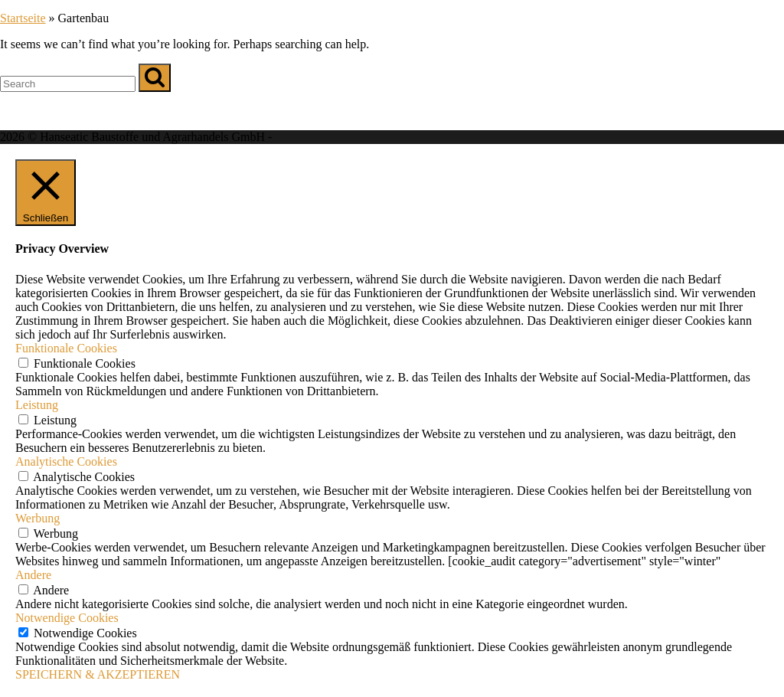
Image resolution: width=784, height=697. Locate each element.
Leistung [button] (37, 405)
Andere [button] (33, 575)
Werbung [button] (38, 518)
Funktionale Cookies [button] (66, 348)
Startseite (23, 18)
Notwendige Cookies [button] (67, 618)
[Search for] (68, 84)
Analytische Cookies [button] (66, 461)
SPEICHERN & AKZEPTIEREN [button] (98, 674)
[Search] (155, 78)
